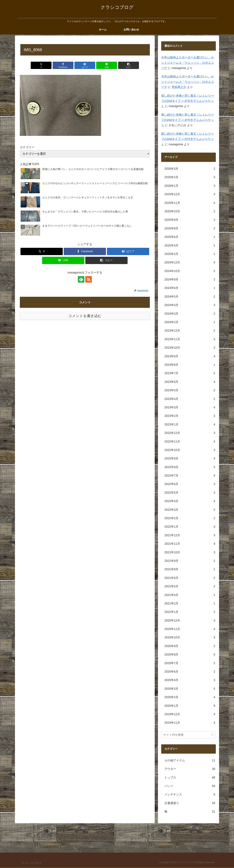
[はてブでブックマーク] (85, 65)
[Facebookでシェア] (63, 65)
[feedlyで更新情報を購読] (81, 279)
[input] (188, 735)
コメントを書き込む (85, 316)
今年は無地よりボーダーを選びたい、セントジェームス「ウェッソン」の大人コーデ (188, 63)
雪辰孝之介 (179, 87)
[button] (129, 65)
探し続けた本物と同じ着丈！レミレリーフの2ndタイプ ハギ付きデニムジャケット (188, 101)
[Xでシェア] (41, 65)
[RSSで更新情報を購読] (89, 279)
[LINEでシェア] (107, 65)
